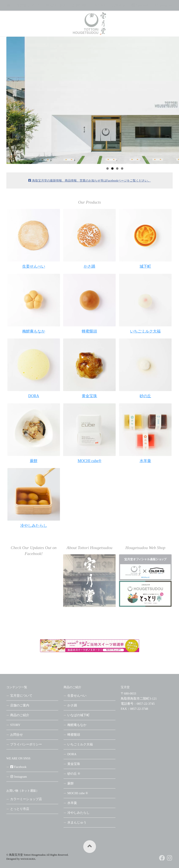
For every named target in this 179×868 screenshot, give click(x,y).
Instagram (164, 5)
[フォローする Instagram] (170, 858)
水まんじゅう (77, 822)
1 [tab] (108, 168)
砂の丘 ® (74, 774)
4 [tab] (122, 168)
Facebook (140, 5)
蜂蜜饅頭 (74, 735)
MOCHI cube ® (78, 793)
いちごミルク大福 (80, 744)
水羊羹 (72, 803)
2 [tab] (112, 168)
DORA (72, 754)
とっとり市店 (20, 809)
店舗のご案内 (20, 705)
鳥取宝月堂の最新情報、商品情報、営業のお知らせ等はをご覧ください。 (90, 180)
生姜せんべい (77, 696)
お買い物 (79, 5)
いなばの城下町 (78, 715)
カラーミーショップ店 (26, 799)
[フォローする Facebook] (162, 858)
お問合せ (119, 5)
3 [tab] (117, 168)
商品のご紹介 (56, 5)
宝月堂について (28, 5)
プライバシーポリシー (26, 744)
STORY (100, 5)
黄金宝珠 (74, 764)
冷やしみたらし (78, 813)
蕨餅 (71, 783)
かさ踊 (72, 705)
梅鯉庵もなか (77, 725)
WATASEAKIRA (28, 859)
